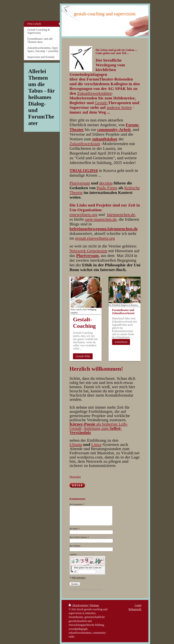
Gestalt (101, 103)
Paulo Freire (107, 188)
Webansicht (135, 609)
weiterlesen (121, 342)
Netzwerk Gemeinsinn (88, 251)
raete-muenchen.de (101, 219)
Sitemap (94, 605)
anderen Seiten (119, 107)
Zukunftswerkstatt (85, 144)
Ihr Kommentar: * (77, 504)
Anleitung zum (96, 430)
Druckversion (78, 605)
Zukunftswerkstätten (94, 93)
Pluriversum (80, 183)
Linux (96, 444)
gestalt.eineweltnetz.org (95, 238)
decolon (106, 183)
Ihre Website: (75, 546)
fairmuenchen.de (121, 215)
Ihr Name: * (75, 529)
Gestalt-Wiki (83, 356)
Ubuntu (76, 444)
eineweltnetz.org (83, 215)
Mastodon (75, 477)
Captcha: (82, 554)
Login (138, 605)
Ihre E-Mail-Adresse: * (88, 537)
